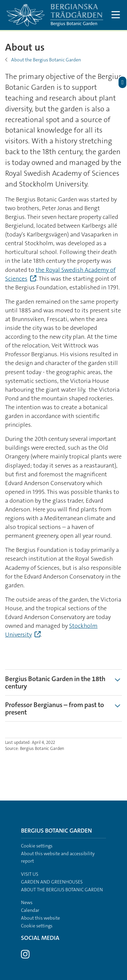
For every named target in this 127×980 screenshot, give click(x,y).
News (27, 902)
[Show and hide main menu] (116, 15)
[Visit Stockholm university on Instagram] (25, 956)
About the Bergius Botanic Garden (46, 60)
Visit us (30, 874)
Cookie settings (37, 846)
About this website (40, 918)
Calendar (30, 910)
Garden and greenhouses (52, 882)
